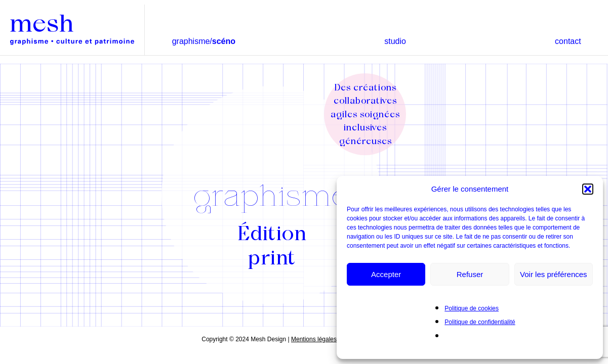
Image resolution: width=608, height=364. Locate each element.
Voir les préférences (554, 274)
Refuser (470, 274)
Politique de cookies (472, 308)
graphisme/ (204, 41)
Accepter (386, 274)
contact (568, 41)
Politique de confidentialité (480, 322)
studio (395, 41)
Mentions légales (314, 339)
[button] (588, 189)
